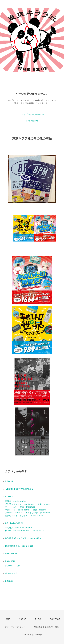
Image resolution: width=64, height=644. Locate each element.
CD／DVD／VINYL (14, 523)
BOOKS (9, 497)
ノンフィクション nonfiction (19, 504)
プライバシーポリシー (15, 627)
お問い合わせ (32, 121)
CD (18, 566)
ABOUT (23, 619)
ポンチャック (11, 573)
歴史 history (39, 510)
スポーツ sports (13, 513)
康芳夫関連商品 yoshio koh (19, 546)
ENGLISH (10, 561)
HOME (7, 619)
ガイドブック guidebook (38, 513)
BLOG (38, 619)
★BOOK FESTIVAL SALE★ (19, 489)
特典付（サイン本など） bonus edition (24, 516)
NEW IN (9, 481)
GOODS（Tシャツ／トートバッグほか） (24, 538)
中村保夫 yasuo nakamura (19, 528)
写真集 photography (16, 501)
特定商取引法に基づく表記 (47, 627)
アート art (11, 507)
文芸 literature (28, 507)
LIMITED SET (12, 554)
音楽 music (44, 504)
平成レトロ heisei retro (17, 510)
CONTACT (55, 619)
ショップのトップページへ (32, 115)
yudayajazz (38, 531)
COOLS (9, 581)
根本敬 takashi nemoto (17, 531)
